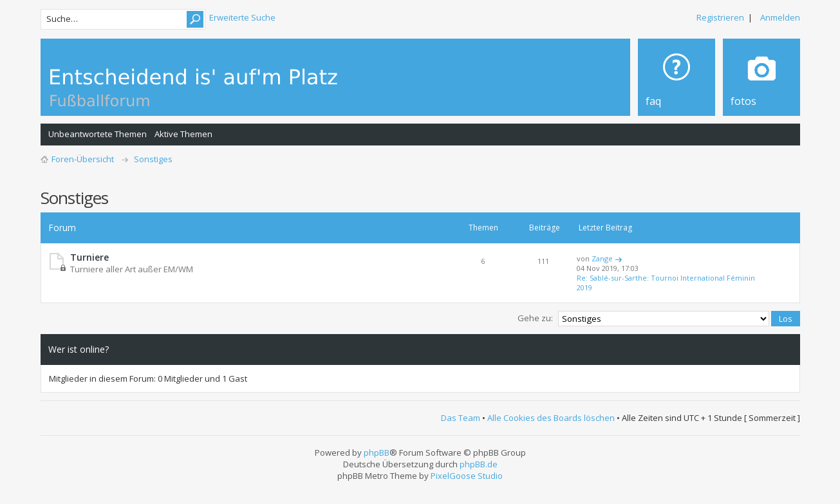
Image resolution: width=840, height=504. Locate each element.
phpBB (377, 453)
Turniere (89, 257)
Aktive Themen (183, 134)
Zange (602, 258)
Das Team (461, 418)
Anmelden (780, 17)
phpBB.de (479, 464)
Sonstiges (153, 159)
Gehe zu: (535, 318)
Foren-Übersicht (83, 159)
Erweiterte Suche (242, 17)
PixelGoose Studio (467, 476)
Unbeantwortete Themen (98, 134)
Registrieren (720, 17)
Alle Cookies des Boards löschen (551, 418)
